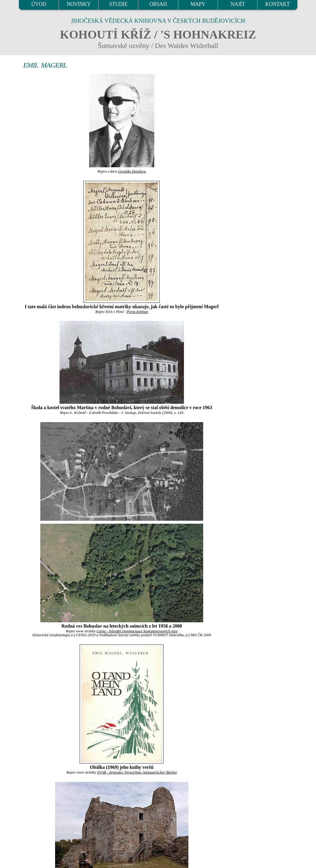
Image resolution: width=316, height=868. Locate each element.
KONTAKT (277, 4)
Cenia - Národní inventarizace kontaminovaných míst (137, 631)
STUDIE (118, 4)
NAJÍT (238, 4)
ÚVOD (39, 4)
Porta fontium (137, 312)
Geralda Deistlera (132, 171)
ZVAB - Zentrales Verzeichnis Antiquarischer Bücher (137, 772)
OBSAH (158, 4)
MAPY (198, 4)
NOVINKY (79, 4)
